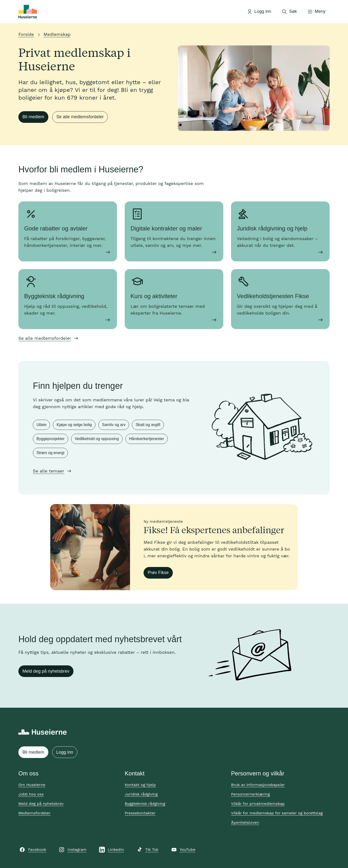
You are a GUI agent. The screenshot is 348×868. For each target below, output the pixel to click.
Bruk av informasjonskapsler (258, 785)
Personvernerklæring (250, 794)
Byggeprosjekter (51, 439)
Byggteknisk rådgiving (145, 804)
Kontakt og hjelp (140, 785)
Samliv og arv (114, 425)
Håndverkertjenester (147, 439)
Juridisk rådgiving (141, 794)
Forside (26, 34)
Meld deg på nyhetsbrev (46, 671)
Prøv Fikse (158, 573)
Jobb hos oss (31, 794)
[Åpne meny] (316, 12)
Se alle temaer (49, 471)
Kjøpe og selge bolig (74, 425)
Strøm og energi (50, 453)
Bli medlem (33, 117)
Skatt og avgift (148, 425)
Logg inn (65, 752)
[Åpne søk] (289, 12)
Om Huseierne (32, 785)
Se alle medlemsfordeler (80, 117)
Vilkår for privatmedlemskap (258, 804)
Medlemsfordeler (34, 813)
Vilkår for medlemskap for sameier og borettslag (277, 813)
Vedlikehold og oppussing (97, 439)
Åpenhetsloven (245, 822)
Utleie (41, 425)
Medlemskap (57, 34)
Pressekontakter (140, 813)
